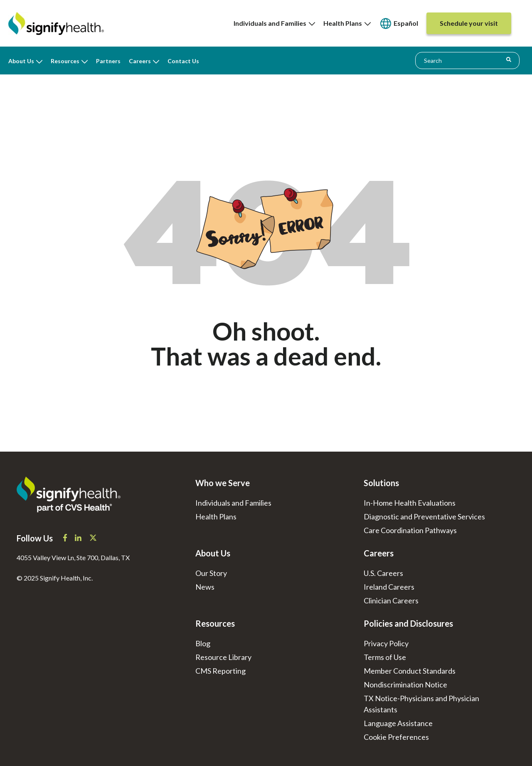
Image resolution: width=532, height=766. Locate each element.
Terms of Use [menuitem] (385, 657)
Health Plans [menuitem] (347, 23)
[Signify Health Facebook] (66, 539)
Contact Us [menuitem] (183, 61)
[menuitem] (399, 23)
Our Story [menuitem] (211, 573)
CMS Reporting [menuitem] (220, 671)
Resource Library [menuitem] (223, 657)
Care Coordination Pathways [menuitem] (410, 530)
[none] (274, 23)
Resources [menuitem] (65, 61)
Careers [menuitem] (140, 61)
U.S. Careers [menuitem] (383, 573)
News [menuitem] (205, 587)
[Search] (509, 60)
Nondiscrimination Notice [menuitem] (405, 684)
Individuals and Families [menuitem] (274, 23)
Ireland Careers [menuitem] (389, 587)
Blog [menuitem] (203, 643)
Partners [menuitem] (108, 61)
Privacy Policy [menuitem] (386, 643)
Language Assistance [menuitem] (398, 723)
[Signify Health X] (93, 539)
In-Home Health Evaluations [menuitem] (410, 503)
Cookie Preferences (396, 737)
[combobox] (467, 60)
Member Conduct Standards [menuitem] (410, 671)
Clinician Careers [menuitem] (391, 600)
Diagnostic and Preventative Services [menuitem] (424, 516)
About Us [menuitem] (21, 61)
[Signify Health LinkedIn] (79, 539)
